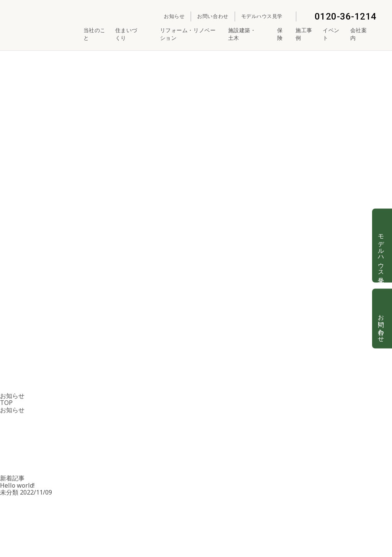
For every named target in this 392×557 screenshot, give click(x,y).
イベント (331, 34)
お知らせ (174, 16)
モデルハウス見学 (265, 16)
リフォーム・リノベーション (188, 34)
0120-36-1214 (340, 16)
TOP (6, 403)
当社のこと (95, 34)
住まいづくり (133, 34)
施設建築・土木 (248, 34)
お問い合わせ (213, 16)
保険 (280, 34)
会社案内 (363, 34)
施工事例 (304, 34)
